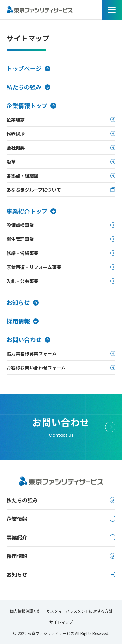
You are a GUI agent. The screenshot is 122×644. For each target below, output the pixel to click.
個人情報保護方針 (25, 611)
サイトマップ (61, 622)
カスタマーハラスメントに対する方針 (79, 611)
